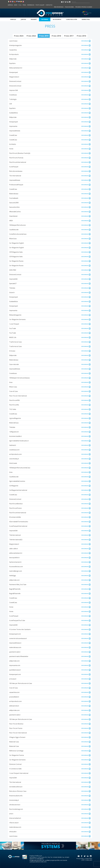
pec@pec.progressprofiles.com (54, 860)
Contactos (49, 5)
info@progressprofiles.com (37, 860)
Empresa (10, 5)
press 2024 (19, 36)
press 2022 (31, 36)
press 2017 (69, 36)
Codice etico (89, 860)
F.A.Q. (20, 5)
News (16, 5)
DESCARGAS (86, 41)
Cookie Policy (89, 859)
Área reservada (59, 7)
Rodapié (34, 19)
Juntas (23, 19)
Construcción (72, 19)
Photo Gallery (40, 5)
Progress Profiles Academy (84, 7)
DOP (83, 860)
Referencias (31, 5)
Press (24, 5)
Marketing (86, 19)
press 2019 (44, 36)
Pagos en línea (69, 7)
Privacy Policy (80, 859)
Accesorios (57, 19)
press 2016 (81, 36)
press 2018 (56, 36)
